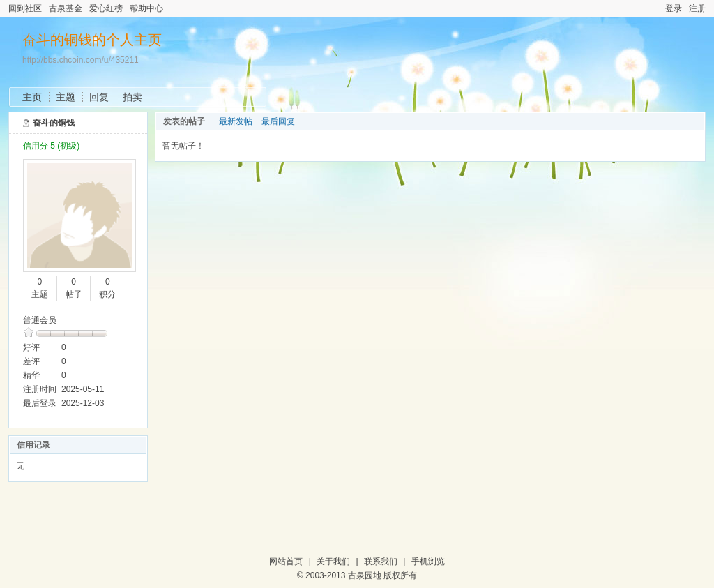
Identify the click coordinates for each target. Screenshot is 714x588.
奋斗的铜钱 (54, 123)
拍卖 (132, 97)
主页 (32, 97)
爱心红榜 (106, 8)
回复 (99, 97)
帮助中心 (146, 8)
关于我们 (333, 561)
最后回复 (278, 121)
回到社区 (25, 8)
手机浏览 (428, 561)
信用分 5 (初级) (51, 146)
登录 (674, 8)
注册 (697, 8)
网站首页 (286, 561)
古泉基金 (66, 8)
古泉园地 (365, 575)
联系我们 (381, 561)
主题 (66, 97)
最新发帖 (236, 121)
